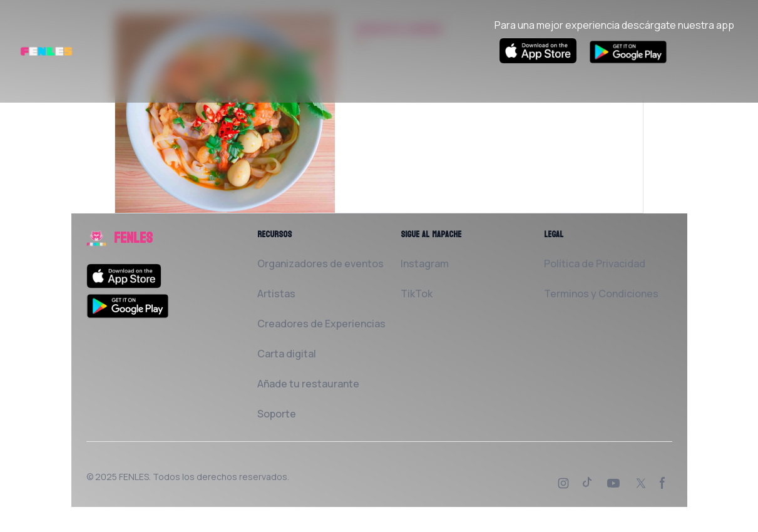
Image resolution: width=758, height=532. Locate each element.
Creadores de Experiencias (321, 324)
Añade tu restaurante (308, 384)
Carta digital (287, 354)
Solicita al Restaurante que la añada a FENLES (467, 103)
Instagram (425, 263)
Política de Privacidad (595, 263)
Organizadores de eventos (320, 263)
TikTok (417, 294)
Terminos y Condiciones (601, 294)
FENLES (134, 477)
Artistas (276, 294)
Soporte (277, 414)
